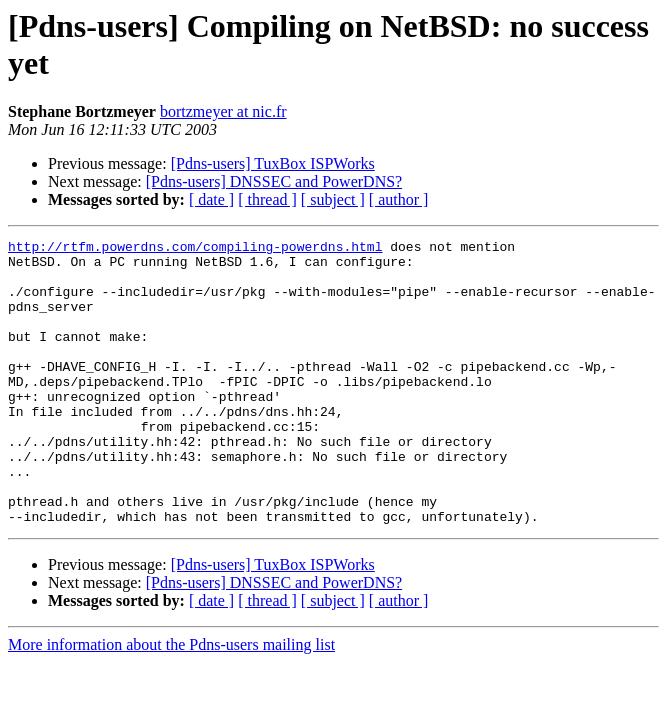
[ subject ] (333, 199)
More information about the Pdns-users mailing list (171, 701)
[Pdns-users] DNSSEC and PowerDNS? (274, 181)
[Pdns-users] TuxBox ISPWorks (273, 163)
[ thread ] (267, 199)
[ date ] (211, 199)
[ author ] (399, 199)
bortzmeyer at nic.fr (223, 111)
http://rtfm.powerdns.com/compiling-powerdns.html (195, 249)
